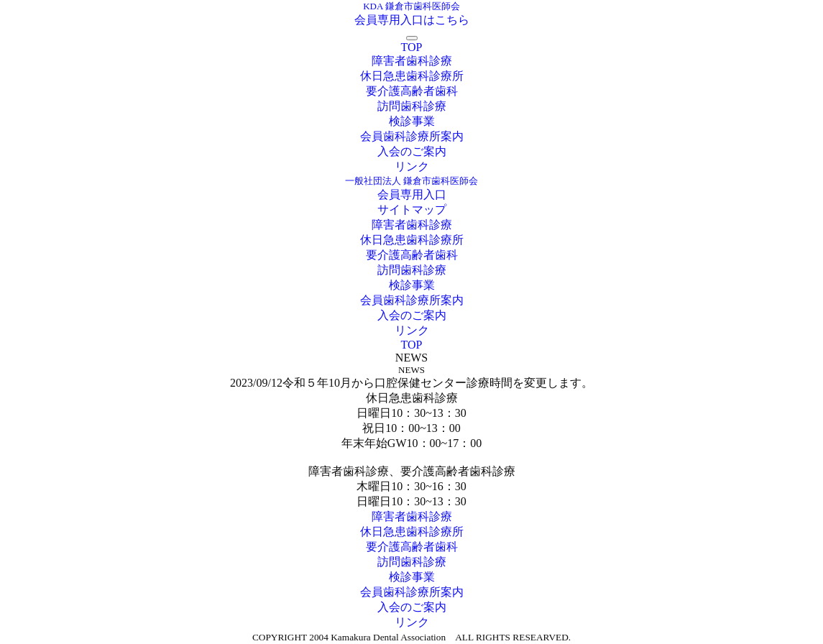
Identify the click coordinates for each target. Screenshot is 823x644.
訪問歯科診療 (412, 106)
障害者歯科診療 (412, 61)
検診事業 (412, 121)
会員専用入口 (412, 194)
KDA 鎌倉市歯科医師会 (411, 6)
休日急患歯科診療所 (412, 76)
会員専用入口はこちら (412, 20)
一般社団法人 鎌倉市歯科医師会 (411, 181)
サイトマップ (412, 210)
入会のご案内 (412, 151)
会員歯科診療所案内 (412, 136)
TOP (412, 47)
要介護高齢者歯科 (412, 91)
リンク (412, 166)
